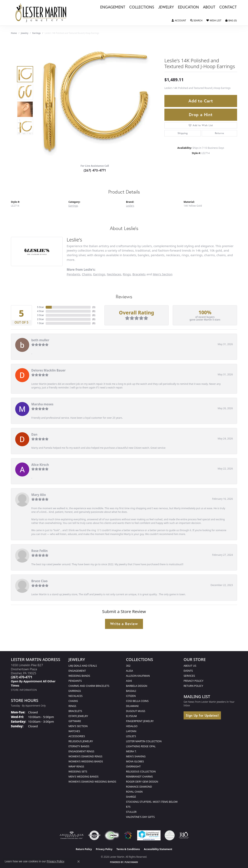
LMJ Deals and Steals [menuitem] (83, 666)
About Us (190, 666)
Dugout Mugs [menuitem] (136, 711)
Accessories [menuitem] (77, 736)
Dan (34, 434)
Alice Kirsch (40, 465)
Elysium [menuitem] (131, 716)
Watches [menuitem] (74, 731)
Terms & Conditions (128, 849)
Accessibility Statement (158, 849)
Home (14, 33)
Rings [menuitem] (72, 706)
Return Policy (193, 686)
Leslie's (130, 206)
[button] (179, 21)
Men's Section (163, 274)
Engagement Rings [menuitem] (81, 751)
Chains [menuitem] (73, 701)
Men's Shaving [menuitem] (136, 756)
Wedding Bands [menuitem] (79, 676)
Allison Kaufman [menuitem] (138, 676)
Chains (87, 274)
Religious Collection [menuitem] (141, 771)
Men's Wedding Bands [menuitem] (84, 776)
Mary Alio (39, 495)
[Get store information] (24, 690)
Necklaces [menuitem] (76, 696)
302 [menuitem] (128, 666)
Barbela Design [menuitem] (137, 686)
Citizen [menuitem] (131, 696)
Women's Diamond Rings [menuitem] (85, 756)
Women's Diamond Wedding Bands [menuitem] (92, 782)
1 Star (41, 323)
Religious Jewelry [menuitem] (81, 741)
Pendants (73, 274)
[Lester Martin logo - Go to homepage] (41, 13)
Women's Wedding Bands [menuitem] (86, 761)
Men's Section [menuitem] (78, 726)
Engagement (113, 7)
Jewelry (166, 7)
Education (188, 7)
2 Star (41, 319)
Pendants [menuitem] (75, 681)
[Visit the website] (128, 835)
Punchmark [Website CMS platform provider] (131, 862)
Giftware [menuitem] (75, 721)
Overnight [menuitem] (133, 766)
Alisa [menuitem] (129, 671)
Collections (142, 7)
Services (189, 676)
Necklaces (114, 274)
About (209, 7)
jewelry (25, 33)
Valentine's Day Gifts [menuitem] (140, 817)
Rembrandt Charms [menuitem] (139, 776)
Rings (127, 274)
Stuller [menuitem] (131, 812)
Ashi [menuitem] (129, 681)
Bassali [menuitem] (131, 691)
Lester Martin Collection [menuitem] (144, 741)
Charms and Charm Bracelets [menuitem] (89, 686)
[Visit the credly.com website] (170, 835)
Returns (220, 133)
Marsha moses (42, 404)
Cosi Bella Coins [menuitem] (137, 701)
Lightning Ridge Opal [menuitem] (141, 746)
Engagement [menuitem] (77, 671)
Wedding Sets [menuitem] (78, 771)
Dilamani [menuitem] (132, 706)
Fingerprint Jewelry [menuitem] (140, 721)
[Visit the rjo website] (184, 835)
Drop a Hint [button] (201, 114)
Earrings (36, 33)
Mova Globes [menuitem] (135, 761)
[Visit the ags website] (72, 835)
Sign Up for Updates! (202, 715)
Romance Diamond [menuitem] (139, 787)
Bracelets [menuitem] (75, 711)
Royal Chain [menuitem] (134, 792)
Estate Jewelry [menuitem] (78, 716)
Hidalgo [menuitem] (132, 726)
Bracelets (139, 274)
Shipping (183, 133)
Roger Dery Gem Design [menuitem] (142, 782)
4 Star (41, 311)
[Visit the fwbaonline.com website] (112, 835)
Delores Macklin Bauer (48, 370)
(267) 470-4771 (95, 170)
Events (188, 671)
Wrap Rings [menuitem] (76, 766)
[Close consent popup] (79, 862)
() (94, 307)
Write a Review (124, 624)
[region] (96, 100)
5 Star (41, 307)
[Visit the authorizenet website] (94, 835)
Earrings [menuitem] (75, 691)
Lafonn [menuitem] (131, 731)
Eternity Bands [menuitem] (79, 746)
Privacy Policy (193, 681)
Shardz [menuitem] (131, 797)
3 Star (41, 315)
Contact (228, 7)
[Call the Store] (22, 677)
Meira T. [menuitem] (131, 751)
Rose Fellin (39, 551)
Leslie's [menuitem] (131, 736)
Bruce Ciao (39, 581)
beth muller (40, 340)
